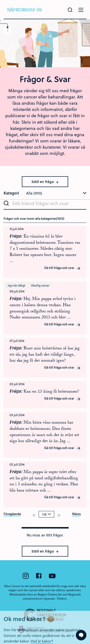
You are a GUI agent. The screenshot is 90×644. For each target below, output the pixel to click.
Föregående (12, 514)
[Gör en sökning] (70, 10)
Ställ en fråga (45, 182)
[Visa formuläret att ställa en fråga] (81, 635)
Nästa (76, 514)
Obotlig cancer (40, 285)
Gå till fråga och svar (62, 268)
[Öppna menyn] (81, 10)
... (34, 514)
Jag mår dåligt (16, 285)
